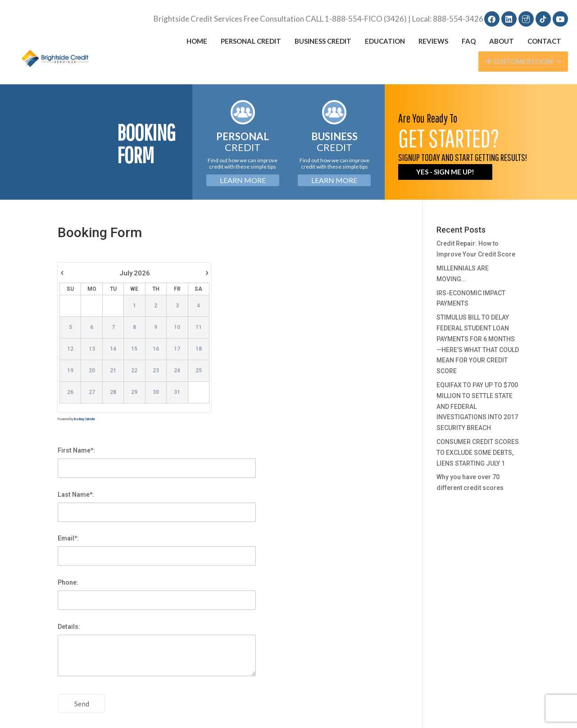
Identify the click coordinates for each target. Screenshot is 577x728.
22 (135, 371)
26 (70, 392)
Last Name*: (76, 494)
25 (199, 371)
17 (177, 349)
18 (199, 349)
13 (92, 349)
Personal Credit (251, 41)
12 (70, 349)
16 (156, 349)
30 (156, 392)
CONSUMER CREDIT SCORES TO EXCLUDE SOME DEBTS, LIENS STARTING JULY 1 (478, 453)
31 (177, 392)
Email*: (68, 538)
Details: (69, 627)
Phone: (68, 582)
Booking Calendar (84, 419)
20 (92, 371)
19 (70, 371)
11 (199, 327)
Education (385, 41)
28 (113, 392)
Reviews (433, 41)
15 (135, 349)
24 (177, 371)
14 (113, 349)
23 (156, 371)
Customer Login (523, 61)
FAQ (469, 41)
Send (82, 704)
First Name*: (76, 450)
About (502, 41)
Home (197, 41)
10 (177, 327)
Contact (544, 41)
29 (135, 392)
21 (113, 371)
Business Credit (323, 41)
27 (92, 392)
